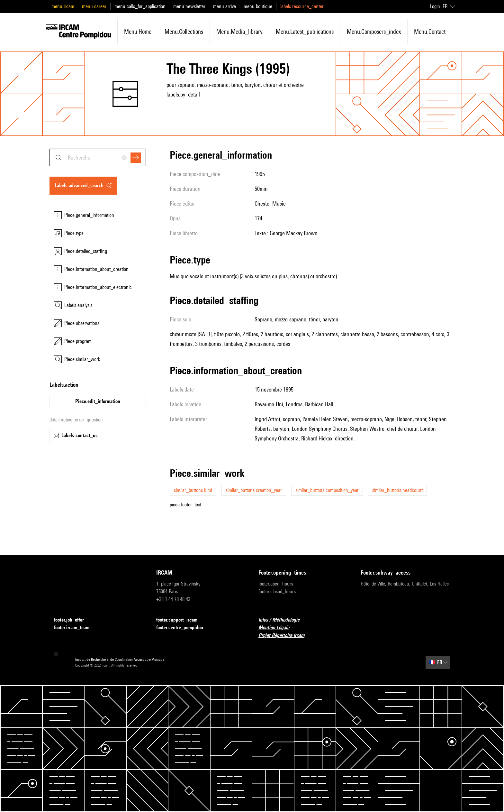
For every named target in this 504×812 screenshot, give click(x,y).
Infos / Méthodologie (283, 620)
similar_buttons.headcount (397, 490)
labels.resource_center (302, 6)
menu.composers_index (374, 32)
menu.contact (430, 32)
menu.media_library (239, 32)
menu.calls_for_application (140, 6)
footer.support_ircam (181, 620)
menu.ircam (63, 6)
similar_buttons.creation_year (254, 490)
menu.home (138, 32)
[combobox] (98, 157)
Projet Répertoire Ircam (285, 636)
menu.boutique (258, 6)
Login (435, 6)
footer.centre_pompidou (184, 628)
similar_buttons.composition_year (327, 490)
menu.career (94, 6)
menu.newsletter (189, 6)
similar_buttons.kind (193, 490)
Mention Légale (278, 628)
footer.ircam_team (76, 628)
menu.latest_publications (305, 32)
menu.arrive (225, 6)
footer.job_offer (73, 620)
